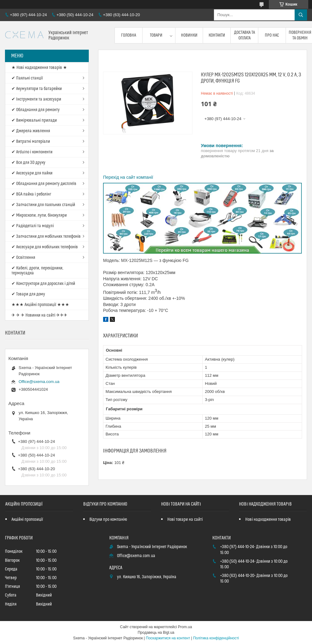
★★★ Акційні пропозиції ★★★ (40, 305)
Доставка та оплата (244, 35)
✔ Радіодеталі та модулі (33, 226)
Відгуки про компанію (108, 520)
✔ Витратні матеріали (31, 142)
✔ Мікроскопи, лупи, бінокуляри (39, 215)
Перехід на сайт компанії (128, 177)
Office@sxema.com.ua (39, 382)
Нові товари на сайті (185, 520)
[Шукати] (301, 15)
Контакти (217, 35)
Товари (156, 35)
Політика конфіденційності (216, 638)
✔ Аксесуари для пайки (32, 173)
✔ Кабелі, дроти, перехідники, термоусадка (37, 271)
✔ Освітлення (23, 258)
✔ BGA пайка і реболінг (31, 194)
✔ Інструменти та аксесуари (36, 99)
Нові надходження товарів (268, 520)
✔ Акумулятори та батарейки (37, 89)
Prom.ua (185, 627)
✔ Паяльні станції (27, 78)
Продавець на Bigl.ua (156, 633)
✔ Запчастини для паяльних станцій (43, 205)
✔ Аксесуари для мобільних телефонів (45, 247)
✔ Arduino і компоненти (32, 152)
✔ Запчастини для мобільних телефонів (46, 236)
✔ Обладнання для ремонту (36, 110)
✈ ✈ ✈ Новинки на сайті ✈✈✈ (39, 315)
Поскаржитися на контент (168, 638)
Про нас (272, 35)
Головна (129, 35)
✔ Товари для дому (28, 294)
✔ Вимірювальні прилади (34, 120)
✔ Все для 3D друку (28, 163)
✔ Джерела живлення (31, 131)
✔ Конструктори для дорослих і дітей (43, 284)
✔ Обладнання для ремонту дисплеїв (44, 184)
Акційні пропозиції (27, 520)
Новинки (189, 35)
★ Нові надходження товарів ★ (39, 68)
